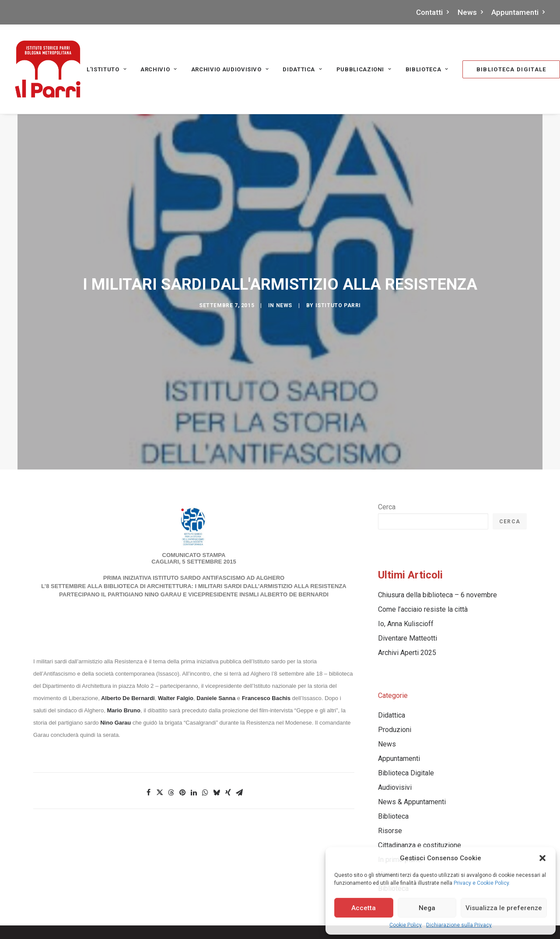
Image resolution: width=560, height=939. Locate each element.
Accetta (364, 908)
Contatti (433, 12)
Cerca (387, 441)
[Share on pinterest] (182, 726)
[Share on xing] (228, 726)
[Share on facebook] (148, 726)
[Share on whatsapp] (205, 726)
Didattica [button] (302, 69)
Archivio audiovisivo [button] (230, 69)
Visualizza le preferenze (504, 908)
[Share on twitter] (160, 726)
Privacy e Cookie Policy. (482, 883)
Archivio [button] (159, 69)
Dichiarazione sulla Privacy (459, 925)
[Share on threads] (171, 726)
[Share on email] (239, 726)
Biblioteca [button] (427, 69)
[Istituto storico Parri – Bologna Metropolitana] (48, 69)
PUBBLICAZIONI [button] (364, 69)
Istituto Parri (338, 272)
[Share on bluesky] (217, 726)
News (471, 12)
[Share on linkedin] (194, 726)
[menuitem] (435, 12)
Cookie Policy (406, 925)
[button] (542, 858)
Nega (427, 908)
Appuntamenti (518, 12)
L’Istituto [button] (107, 69)
